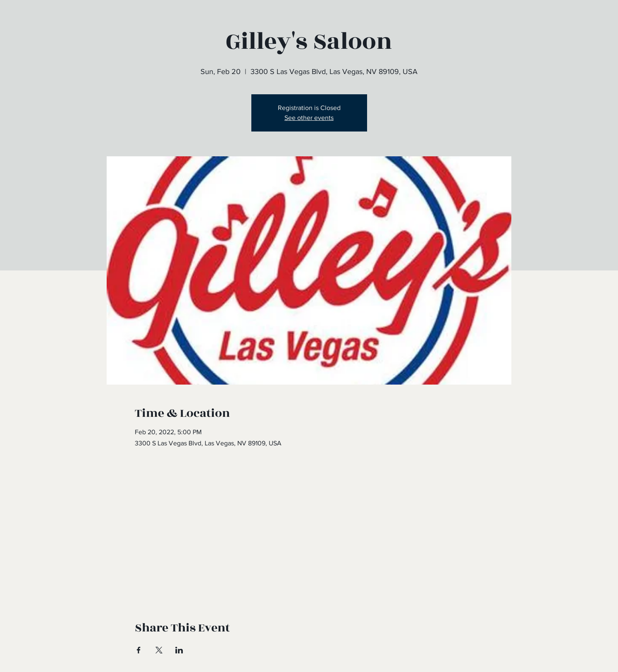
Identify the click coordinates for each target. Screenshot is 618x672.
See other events (309, 118)
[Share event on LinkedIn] (179, 650)
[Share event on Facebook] (139, 650)
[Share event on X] (159, 650)
